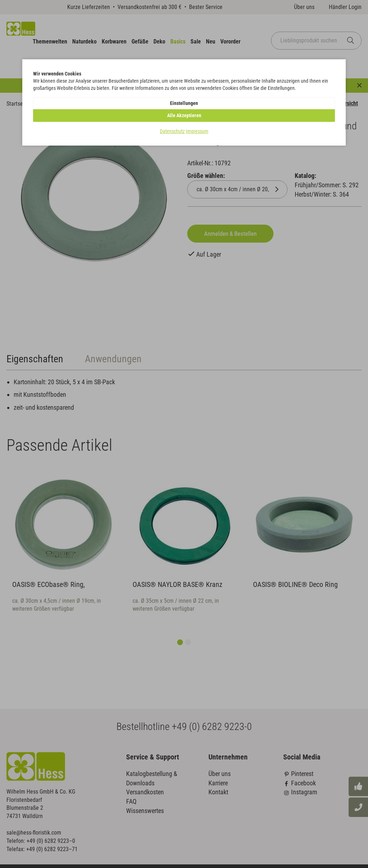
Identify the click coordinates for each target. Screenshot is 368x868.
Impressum (197, 119)
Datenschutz (172, 119)
